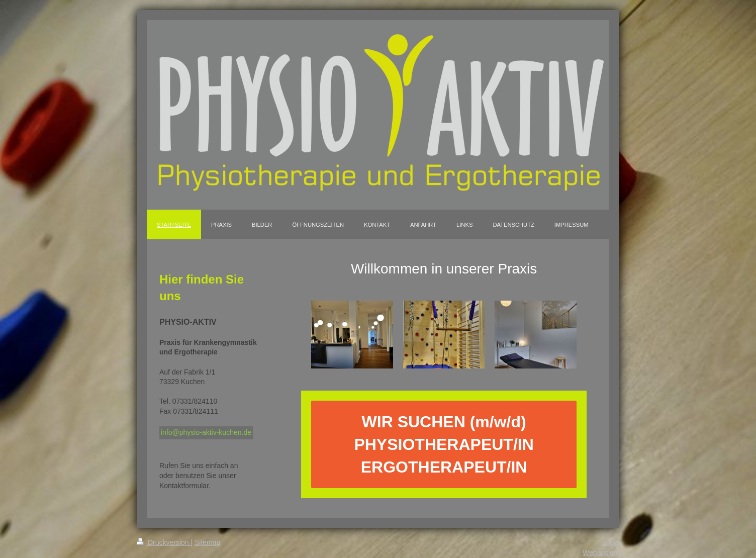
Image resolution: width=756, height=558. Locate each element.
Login (611, 542)
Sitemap (207, 542)
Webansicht (601, 552)
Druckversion (164, 542)
